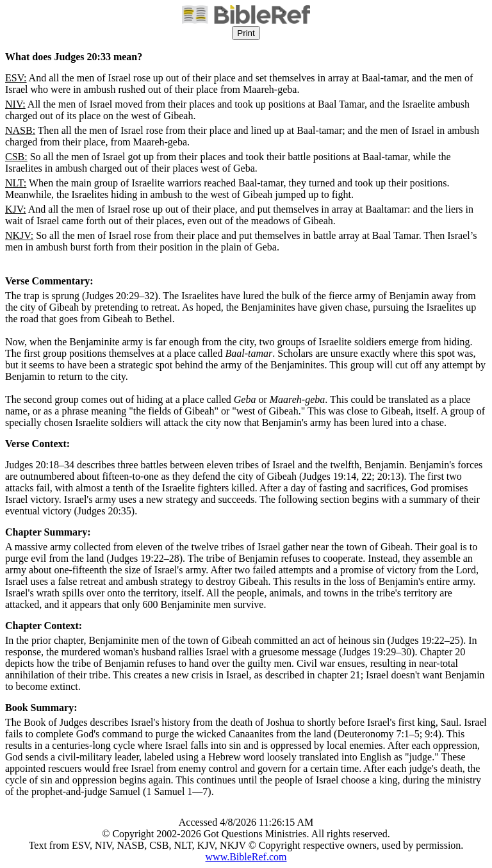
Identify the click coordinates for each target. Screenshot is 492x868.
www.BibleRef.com (246, 857)
